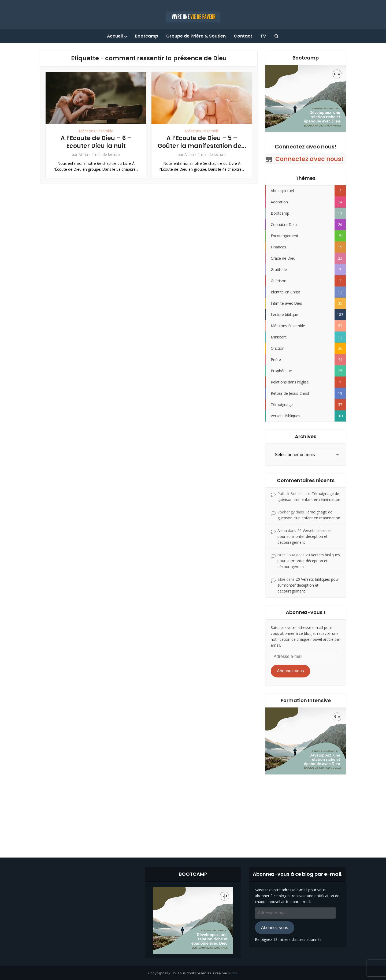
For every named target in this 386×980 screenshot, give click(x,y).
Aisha (83, 155)
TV (263, 36)
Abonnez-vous (290, 671)
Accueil (115, 36)
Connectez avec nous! (306, 147)
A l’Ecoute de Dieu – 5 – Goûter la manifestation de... (202, 142)
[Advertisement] (193, 812)
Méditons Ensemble (96, 131)
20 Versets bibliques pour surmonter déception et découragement (305, 536)
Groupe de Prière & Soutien (196, 36)
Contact (243, 36)
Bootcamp (146, 36)
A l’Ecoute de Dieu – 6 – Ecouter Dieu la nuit (96, 142)
